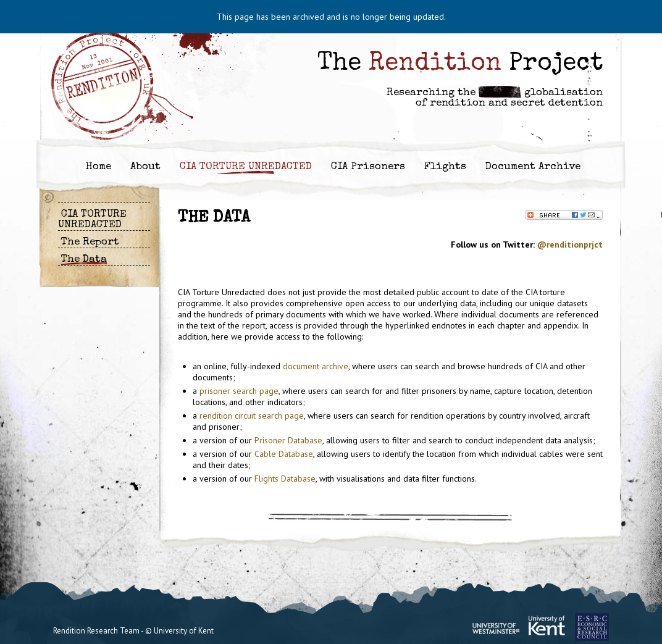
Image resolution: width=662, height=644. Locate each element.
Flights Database (285, 479)
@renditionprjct (570, 245)
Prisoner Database (288, 440)
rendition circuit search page (252, 416)
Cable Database (284, 454)
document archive (316, 366)
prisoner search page (239, 391)
